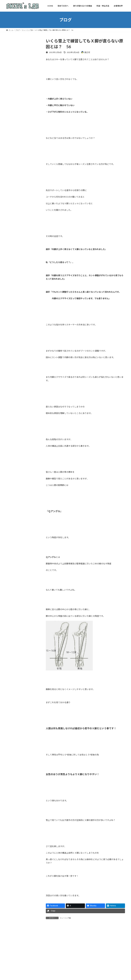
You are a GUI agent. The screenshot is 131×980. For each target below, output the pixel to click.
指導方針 (11, 145)
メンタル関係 (13, 476)
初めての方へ (13, 140)
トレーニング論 (65, 918)
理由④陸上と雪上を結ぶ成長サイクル (23, 213)
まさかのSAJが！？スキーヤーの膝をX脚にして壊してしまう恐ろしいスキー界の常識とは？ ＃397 (28, 418)
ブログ (10, 171)
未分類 (10, 487)
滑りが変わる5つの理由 (17, 185)
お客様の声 (12, 156)
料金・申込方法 (14, 150)
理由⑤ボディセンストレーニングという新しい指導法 (23, 220)
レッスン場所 (13, 166)
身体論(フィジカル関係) (17, 497)
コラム (10, 445)
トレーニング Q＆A (16, 161)
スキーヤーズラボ (17, 281)
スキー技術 (12, 456)
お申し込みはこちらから (24, 266)
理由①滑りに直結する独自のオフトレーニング (23, 192)
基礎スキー (12, 482)
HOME (10, 135)
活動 (10, 492)
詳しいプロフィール (24, 123)
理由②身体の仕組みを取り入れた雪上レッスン (23, 199)
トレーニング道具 (15, 471)
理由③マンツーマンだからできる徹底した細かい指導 (23, 207)
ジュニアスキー (14, 450)
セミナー (11, 461)
